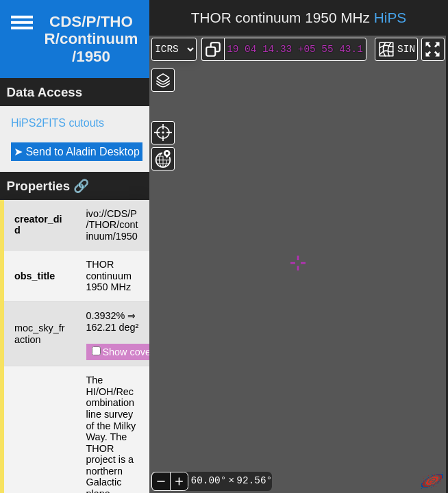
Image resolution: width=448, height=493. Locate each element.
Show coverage (131, 352)
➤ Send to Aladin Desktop (77, 152)
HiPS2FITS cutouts (58, 123)
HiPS (390, 17)
